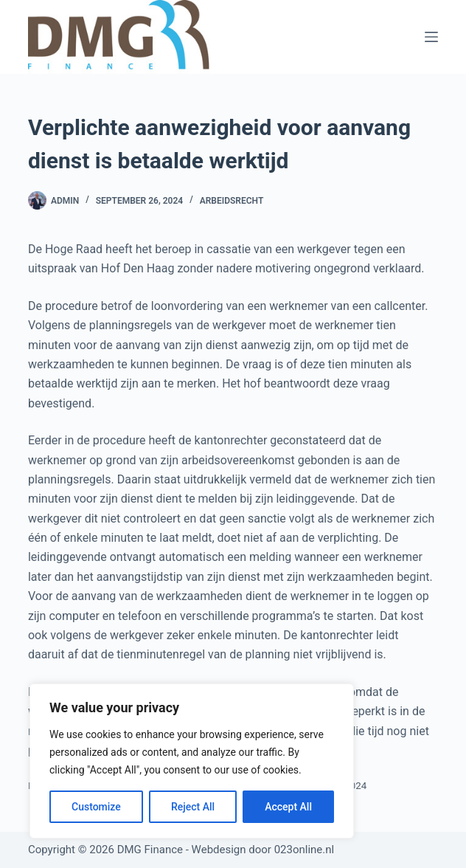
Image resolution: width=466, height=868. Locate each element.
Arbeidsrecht (232, 201)
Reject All (193, 807)
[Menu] (431, 37)
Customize (96, 807)
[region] (192, 761)
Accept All (288, 807)
